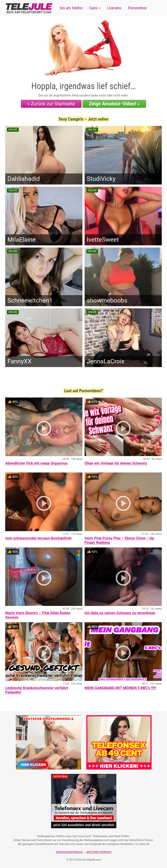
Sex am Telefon (71, 8)
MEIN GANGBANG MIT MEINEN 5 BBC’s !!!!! (120, 688)
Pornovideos (137, 8)
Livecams (114, 8)
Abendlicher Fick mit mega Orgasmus (36, 463)
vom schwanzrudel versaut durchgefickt (38, 538)
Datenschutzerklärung (69, 852)
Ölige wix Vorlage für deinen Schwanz (116, 463)
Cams (95, 8)
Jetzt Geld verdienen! (99, 852)
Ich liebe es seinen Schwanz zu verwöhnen (120, 613)
